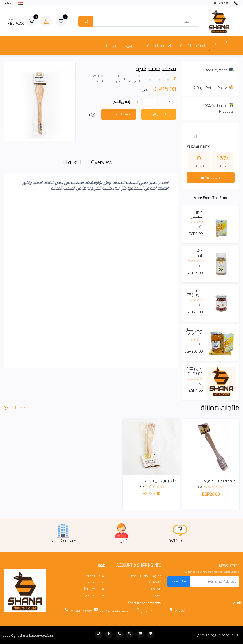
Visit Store (211, 177)
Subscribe (178, 581)
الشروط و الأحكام (208, 635)
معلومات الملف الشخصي (146, 576)
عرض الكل (15, 408)
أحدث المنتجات (97, 582)
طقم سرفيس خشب (161, 480)
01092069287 (225, 3)
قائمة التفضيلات (152, 582)
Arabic (14, 3)
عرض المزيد (217, 50)
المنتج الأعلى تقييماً (94, 595)
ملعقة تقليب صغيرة (220, 481)
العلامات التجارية (159, 45)
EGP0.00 (16, 21)
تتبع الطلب (155, 589)
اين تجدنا (111, 45)
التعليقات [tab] (72, 162)
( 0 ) (200, 227)
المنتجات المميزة (96, 576)
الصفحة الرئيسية (192, 45)
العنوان (157, 595)
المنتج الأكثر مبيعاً (95, 589)
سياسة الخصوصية (230, 635)
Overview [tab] (102, 162)
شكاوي (132, 45)
